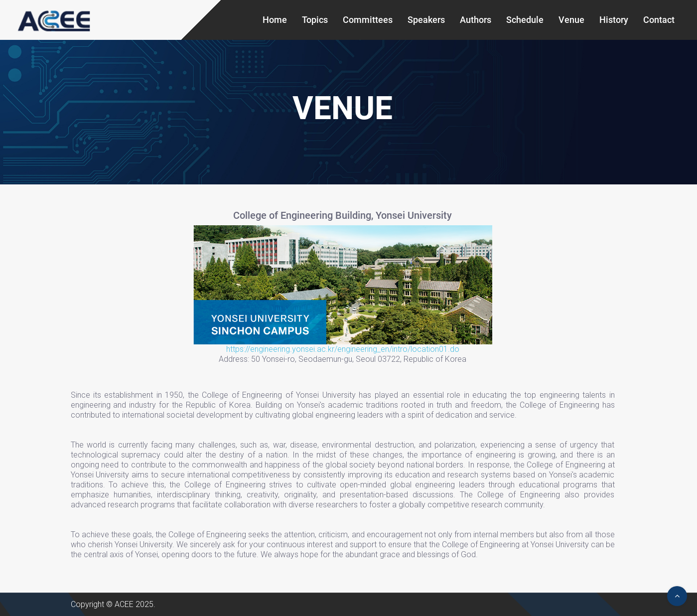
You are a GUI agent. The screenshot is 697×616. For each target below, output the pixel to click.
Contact (659, 20)
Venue (571, 20)
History (614, 20)
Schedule (525, 20)
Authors (476, 20)
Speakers (426, 20)
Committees (368, 20)
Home (275, 20)
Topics (315, 20)
